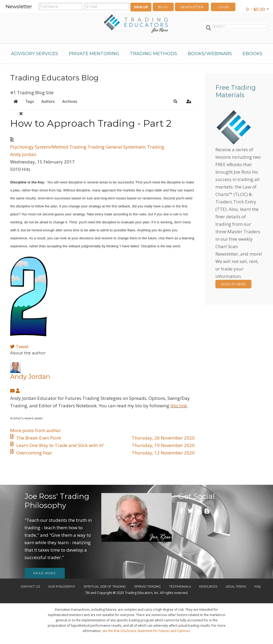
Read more (45, 573)
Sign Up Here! (233, 284)
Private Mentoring (94, 54)
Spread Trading (147, 586)
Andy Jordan (23, 154)
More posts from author (35, 430)
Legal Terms (236, 586)
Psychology (22, 147)
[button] (175, 101)
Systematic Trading (144, 147)
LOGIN (223, 7)
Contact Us (30, 586)
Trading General (105, 147)
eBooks (252, 54)
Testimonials (180, 586)
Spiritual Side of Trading (105, 586)
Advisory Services (35, 54)
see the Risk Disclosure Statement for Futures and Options (146, 631)
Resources (208, 586)
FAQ (257, 586)
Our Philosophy (62, 586)
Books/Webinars (210, 54)
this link (179, 406)
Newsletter (192, 7)
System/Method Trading (61, 147)
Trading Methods (153, 54)
